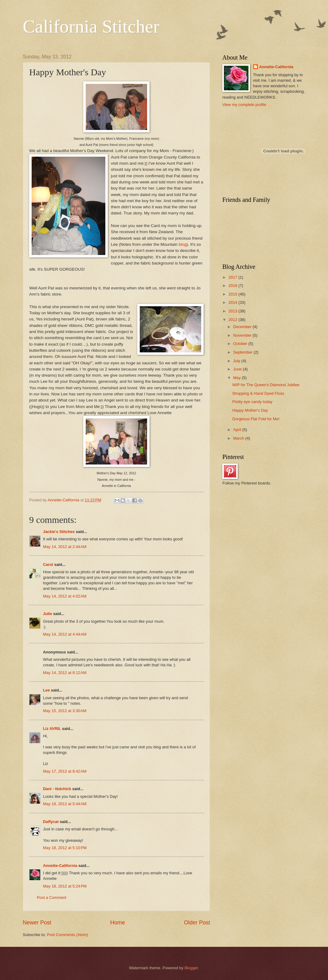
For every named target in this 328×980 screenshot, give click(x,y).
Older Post (197, 923)
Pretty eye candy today (252, 402)
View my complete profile (244, 105)
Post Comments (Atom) (68, 935)
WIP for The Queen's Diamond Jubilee (266, 385)
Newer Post (37, 923)
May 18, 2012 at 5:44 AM (65, 804)
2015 (233, 294)
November (243, 335)
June (238, 369)
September (243, 352)
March (239, 438)
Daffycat (51, 822)
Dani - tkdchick (57, 789)
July (237, 361)
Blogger (191, 968)
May (237, 378)
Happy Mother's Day (250, 410)
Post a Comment (52, 898)
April (238, 430)
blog (183, 244)
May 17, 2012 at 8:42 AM (65, 771)
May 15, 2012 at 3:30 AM (65, 711)
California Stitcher (91, 26)
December (243, 327)
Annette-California (60, 866)
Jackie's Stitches (59, 532)
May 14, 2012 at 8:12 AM (65, 673)
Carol (48, 564)
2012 (233, 320)
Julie (47, 614)
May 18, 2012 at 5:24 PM (65, 886)
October (241, 344)
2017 (233, 277)
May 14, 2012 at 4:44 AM (65, 634)
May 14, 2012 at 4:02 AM (65, 596)
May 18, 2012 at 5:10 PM (65, 848)
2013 (233, 311)
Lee (46, 690)
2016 (233, 286)
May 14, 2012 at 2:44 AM (65, 547)
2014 (233, 302)
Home (118, 923)
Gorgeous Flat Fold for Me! (256, 419)
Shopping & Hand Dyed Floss (258, 393)
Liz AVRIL (52, 729)
